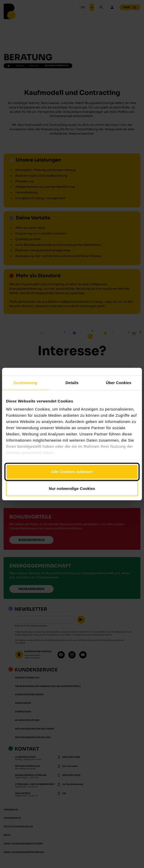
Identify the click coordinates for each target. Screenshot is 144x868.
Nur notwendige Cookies (72, 488)
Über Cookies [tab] (119, 383)
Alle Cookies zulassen (72, 472)
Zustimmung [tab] (25, 383)
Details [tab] (72, 383)
